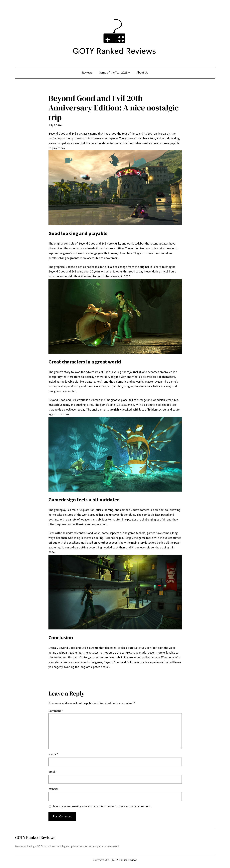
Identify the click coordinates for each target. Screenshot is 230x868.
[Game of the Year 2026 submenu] (129, 73)
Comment (56, 711)
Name (53, 754)
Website (53, 789)
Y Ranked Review (127, 860)
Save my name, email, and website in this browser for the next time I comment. (102, 806)
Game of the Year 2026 (113, 72)
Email (53, 772)
